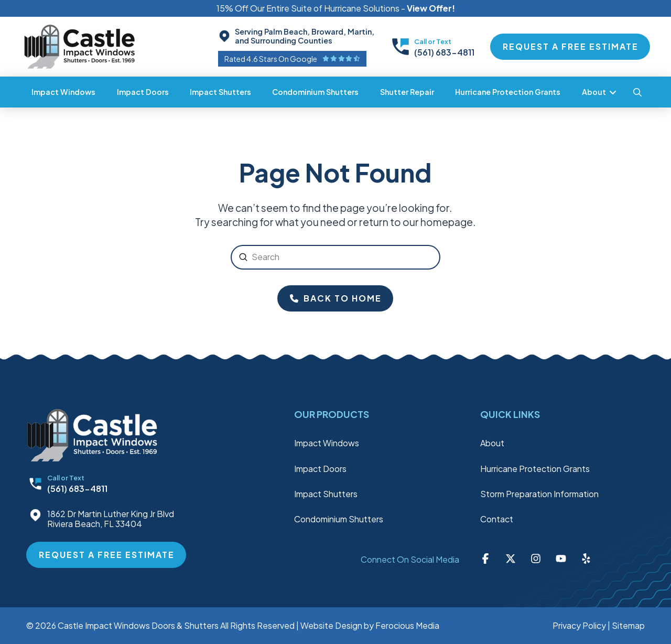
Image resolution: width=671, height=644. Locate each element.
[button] (637, 92)
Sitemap (628, 625)
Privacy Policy (579, 625)
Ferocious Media (407, 625)
